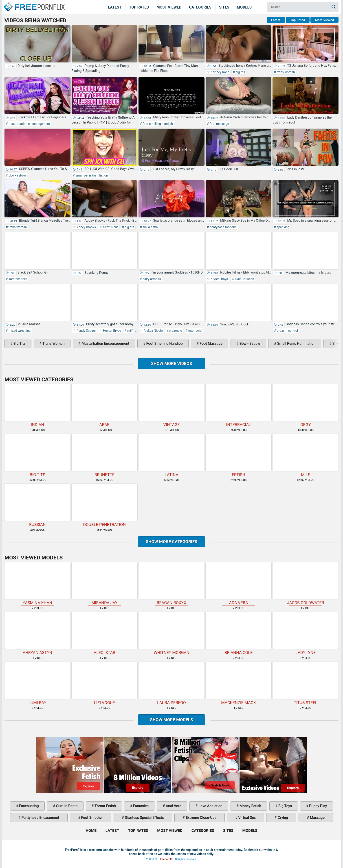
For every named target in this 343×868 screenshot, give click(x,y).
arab (105, 405)
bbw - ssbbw (17, 175)
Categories (200, 7)
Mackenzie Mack (239, 683)
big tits (240, 72)
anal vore (173, 806)
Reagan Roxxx (171, 584)
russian (37, 505)
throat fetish (105, 806)
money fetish (250, 806)
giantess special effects (144, 818)
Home (34, 4)
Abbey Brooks (86, 227)
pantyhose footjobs (223, 227)
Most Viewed (169, 7)
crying (282, 818)
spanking (283, 227)
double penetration (105, 505)
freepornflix (167, 859)
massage (317, 818)
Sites (224, 7)
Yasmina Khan (37, 584)
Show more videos (172, 363)
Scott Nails (110, 227)
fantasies (140, 806)
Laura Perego (171, 683)
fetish (239, 455)
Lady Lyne (306, 633)
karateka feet (17, 279)
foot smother (91, 818)
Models (244, 7)
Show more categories (171, 542)
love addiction (210, 806)
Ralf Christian (244, 279)
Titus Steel (306, 683)
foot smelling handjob (157, 124)
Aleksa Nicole (153, 331)
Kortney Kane (220, 72)
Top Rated (139, 7)
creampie (175, 331)
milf (130, 331)
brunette (105, 455)
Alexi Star (105, 633)
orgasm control (287, 331)
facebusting (29, 806)
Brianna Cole (239, 633)
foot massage (219, 124)
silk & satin (150, 227)
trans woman (285, 72)
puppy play (318, 806)
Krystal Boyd (219, 279)
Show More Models (171, 720)
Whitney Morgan (171, 633)
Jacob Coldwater (306, 584)
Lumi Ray (37, 683)
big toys (285, 806)
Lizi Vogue (105, 683)
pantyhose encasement (40, 818)
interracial (195, 331)
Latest (115, 7)
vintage (171, 405)
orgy (306, 405)
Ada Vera (239, 584)
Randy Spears (86, 331)
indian (37, 405)
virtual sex (247, 818)
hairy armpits (151, 279)
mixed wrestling (19, 331)
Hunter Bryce (112, 331)
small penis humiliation (91, 175)
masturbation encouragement (29, 124)
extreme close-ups (201, 818)
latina (171, 455)
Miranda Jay (105, 584)
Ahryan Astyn (37, 633)
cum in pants (66, 806)
